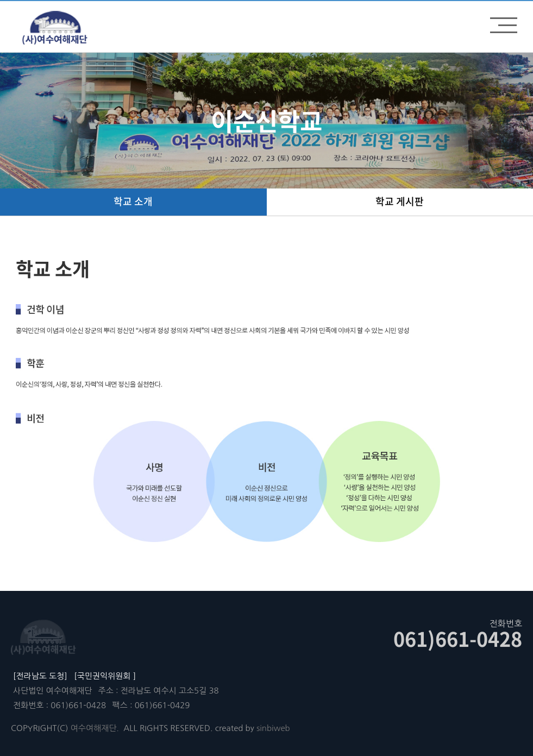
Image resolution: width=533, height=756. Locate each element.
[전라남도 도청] (40, 676)
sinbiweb (273, 728)
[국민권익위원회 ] (105, 676)
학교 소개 (133, 201)
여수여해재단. (95, 728)
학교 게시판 (400, 201)
